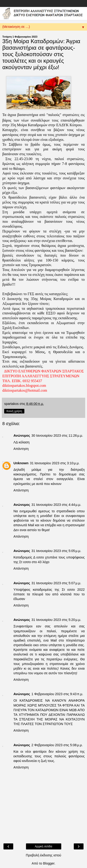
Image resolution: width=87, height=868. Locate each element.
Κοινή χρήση (14, 411)
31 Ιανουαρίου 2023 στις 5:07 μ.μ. (56, 583)
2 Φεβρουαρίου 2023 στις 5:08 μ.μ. (57, 745)
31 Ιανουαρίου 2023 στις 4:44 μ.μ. (56, 505)
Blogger (49, 863)
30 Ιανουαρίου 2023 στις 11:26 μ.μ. (57, 436)
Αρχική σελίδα (43, 846)
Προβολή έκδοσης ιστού (43, 855)
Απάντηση (21, 449)
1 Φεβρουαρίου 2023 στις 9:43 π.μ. (57, 694)
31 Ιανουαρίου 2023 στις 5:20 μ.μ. (56, 620)
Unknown (21, 463)
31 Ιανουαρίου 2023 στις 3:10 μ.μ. (55, 463)
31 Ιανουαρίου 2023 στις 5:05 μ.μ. (56, 551)
